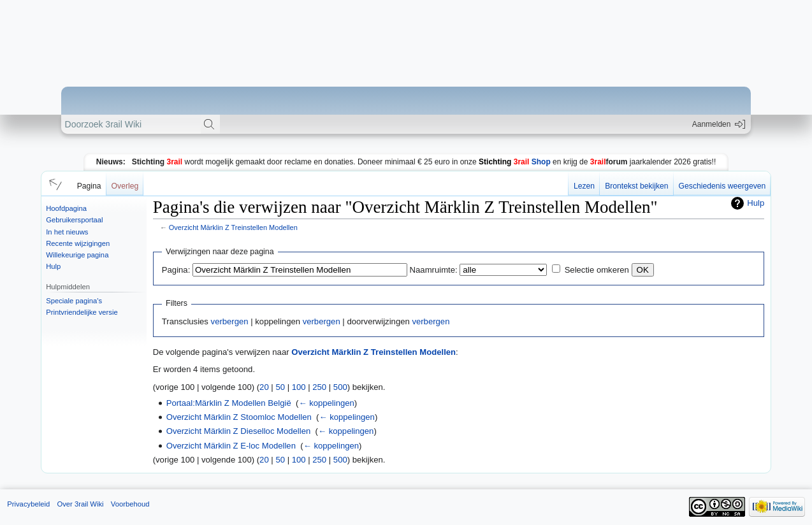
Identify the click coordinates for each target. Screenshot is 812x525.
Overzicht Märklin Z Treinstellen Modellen (233, 227)
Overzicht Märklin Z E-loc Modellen (231, 446)
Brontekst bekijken (636, 186)
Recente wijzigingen (78, 243)
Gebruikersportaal (74, 220)
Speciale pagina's (74, 301)
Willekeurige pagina (77, 255)
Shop (515, 162)
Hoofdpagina (66, 208)
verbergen (230, 321)
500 (340, 387)
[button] (54, 183)
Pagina (89, 186)
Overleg (125, 186)
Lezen (584, 186)
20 (264, 387)
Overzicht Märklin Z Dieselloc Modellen (239, 431)
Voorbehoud (130, 504)
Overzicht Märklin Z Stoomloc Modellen (239, 417)
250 (319, 387)
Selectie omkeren (597, 270)
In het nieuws (67, 232)
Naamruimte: (434, 270)
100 (299, 387)
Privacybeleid (28, 504)
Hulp (53, 266)
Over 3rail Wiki (80, 504)
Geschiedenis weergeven (722, 186)
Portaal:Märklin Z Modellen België (229, 403)
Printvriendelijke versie (82, 312)
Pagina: (176, 270)
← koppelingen (326, 403)
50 (280, 387)
